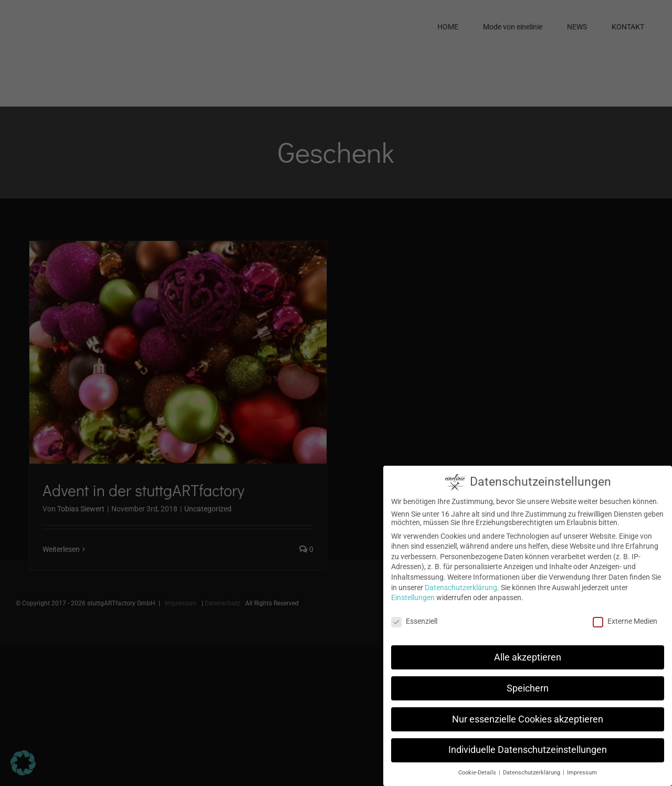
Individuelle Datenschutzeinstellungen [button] (528, 750)
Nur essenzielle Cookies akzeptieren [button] (528, 719)
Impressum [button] (582, 773)
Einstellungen (413, 598)
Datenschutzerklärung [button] (532, 773)
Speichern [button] (528, 688)
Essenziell (414, 621)
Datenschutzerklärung (461, 588)
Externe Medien (625, 621)
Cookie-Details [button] (478, 773)
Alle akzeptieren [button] (528, 657)
